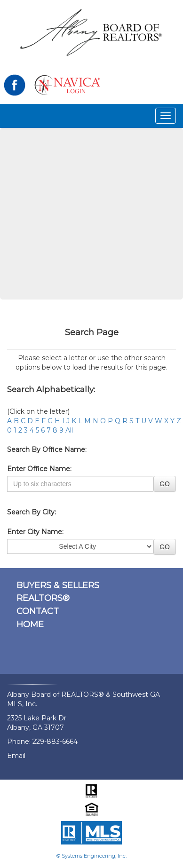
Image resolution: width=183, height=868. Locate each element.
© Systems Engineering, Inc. (91, 856)
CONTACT (38, 611)
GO (165, 484)
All (69, 430)
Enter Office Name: (39, 469)
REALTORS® (43, 598)
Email (16, 756)
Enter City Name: (35, 532)
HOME (30, 624)
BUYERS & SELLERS (58, 585)
